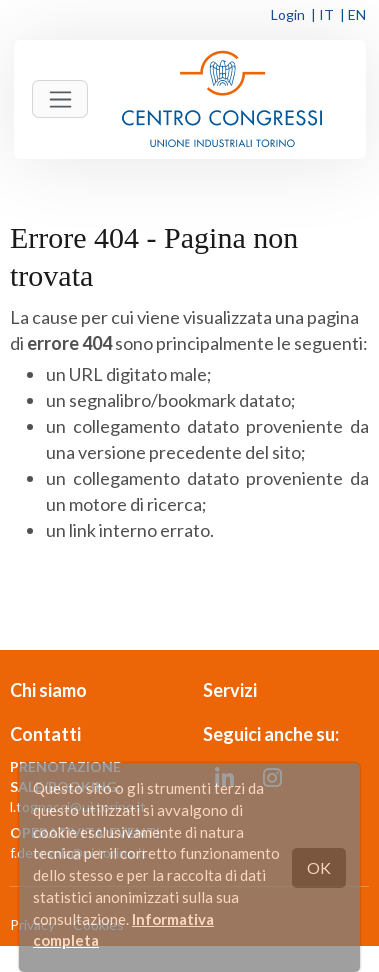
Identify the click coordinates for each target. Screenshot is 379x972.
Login (288, 14)
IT (326, 14)
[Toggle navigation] (60, 99)
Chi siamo (48, 690)
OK (319, 867)
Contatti (45, 734)
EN (357, 14)
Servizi (230, 690)
